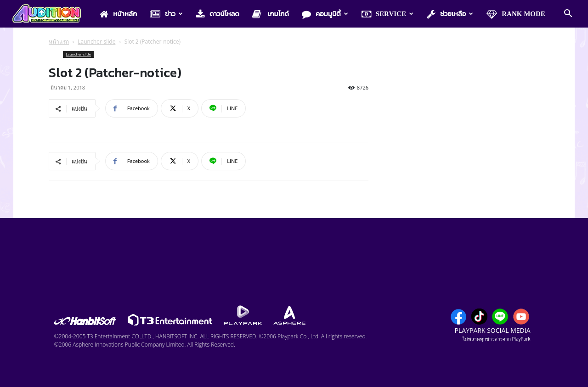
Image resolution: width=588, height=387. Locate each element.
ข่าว (166, 14)
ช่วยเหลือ (450, 14)
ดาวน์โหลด (218, 14)
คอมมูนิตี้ (325, 14)
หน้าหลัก (118, 14)
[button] (568, 14)
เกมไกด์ (271, 14)
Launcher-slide (96, 42)
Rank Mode (516, 14)
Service (387, 14)
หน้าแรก (59, 42)
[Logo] (51, 14)
